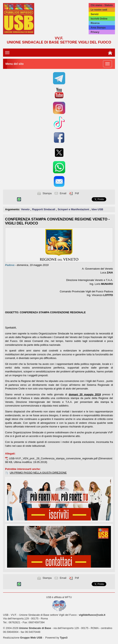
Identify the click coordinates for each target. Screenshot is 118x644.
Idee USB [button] (97, 209)
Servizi (95, 14)
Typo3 (64, 638)
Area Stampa (98, 28)
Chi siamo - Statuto (102, 5)
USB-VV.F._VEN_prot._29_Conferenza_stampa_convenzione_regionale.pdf (54, 458)
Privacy (95, 32)
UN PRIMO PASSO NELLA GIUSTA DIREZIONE (38, 473)
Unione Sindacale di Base (35, 628)
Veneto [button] (26, 209)
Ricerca (95, 23)
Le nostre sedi (99, 10)
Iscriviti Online (99, 19)
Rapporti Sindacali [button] (44, 209)
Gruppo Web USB (31, 638)
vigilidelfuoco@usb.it (92, 615)
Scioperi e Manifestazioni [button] (74, 209)
